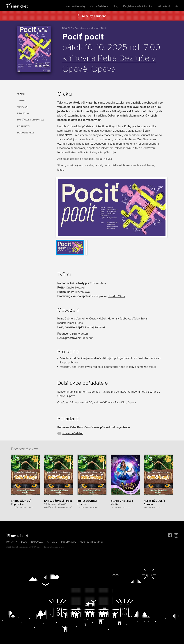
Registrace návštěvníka (138, 6)
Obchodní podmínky (92, 542)
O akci (21, 94)
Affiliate (52, 542)
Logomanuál (69, 542)
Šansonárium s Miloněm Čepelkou (79, 392)
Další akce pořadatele (31, 120)
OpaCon (63, 402)
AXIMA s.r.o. (35, 547)
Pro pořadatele (99, 6)
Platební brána (50, 547)
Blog (115, 6)
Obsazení (23, 107)
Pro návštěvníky (76, 6)
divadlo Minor (117, 296)
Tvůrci (21, 100)
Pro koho (23, 113)
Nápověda (37, 542)
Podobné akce (26, 133)
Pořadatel (24, 126)
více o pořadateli (73, 433)
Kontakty (11, 542)
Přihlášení (164, 6)
